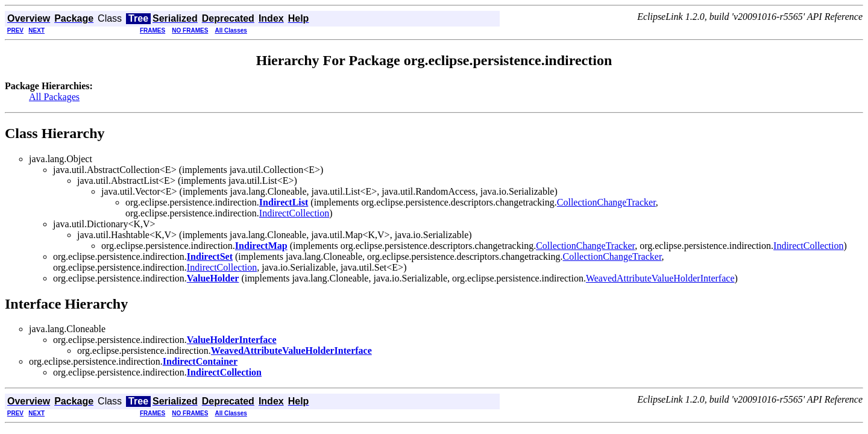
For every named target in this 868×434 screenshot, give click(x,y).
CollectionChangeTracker (606, 202)
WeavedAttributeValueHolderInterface (660, 278)
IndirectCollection (294, 213)
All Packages (54, 97)
